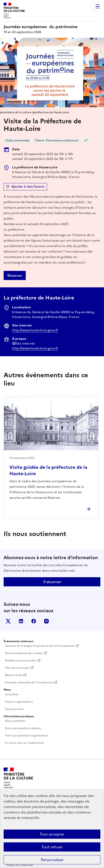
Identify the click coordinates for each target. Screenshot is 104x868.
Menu (98, 6)
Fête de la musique (17, 668)
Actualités (12, 694)
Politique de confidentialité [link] (20, 865)
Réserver (15, 275)
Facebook (34, 621)
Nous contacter (15, 721)
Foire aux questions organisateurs (27, 736)
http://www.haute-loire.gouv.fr (35, 330)
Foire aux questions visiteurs (23, 728)
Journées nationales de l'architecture (29, 682)
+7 (86, 140)
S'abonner (52, 582)
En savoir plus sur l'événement (24, 743)
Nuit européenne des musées (24, 653)
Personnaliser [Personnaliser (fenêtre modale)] (52, 860)
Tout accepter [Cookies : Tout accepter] (52, 834)
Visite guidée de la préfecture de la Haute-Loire (48, 470)
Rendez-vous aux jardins (21, 660)
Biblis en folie (14, 675)
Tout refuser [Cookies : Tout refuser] (52, 847)
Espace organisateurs (19, 702)
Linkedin (21, 621)
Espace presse (14, 709)
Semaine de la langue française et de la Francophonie (40, 646)
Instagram (46, 621)
